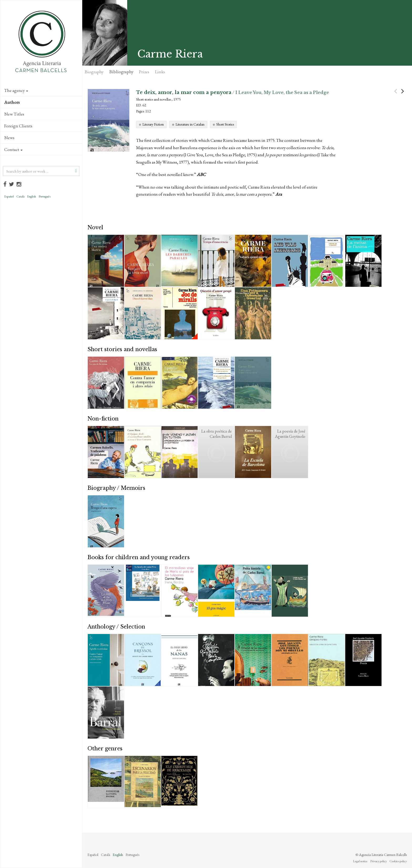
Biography (94, 72)
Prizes (144, 72)
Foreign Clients (18, 126)
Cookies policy (398, 861)
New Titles (14, 114)
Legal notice (360, 861)
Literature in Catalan (190, 124)
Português (45, 196)
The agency (16, 90)
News (9, 138)
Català (20, 196)
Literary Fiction (153, 124)
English (32, 196)
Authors (12, 102)
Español (9, 196)
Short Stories (225, 124)
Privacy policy (378, 861)
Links (160, 72)
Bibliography (121, 72)
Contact (13, 149)
